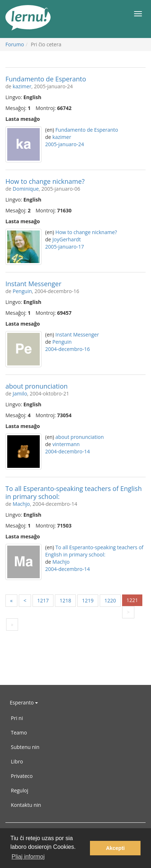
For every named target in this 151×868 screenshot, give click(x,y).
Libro (17, 761)
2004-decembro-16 (68, 349)
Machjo (21, 504)
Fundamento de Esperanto (46, 79)
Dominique (26, 189)
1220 (110, 600)
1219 (88, 600)
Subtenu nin (25, 747)
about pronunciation (36, 386)
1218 (65, 600)
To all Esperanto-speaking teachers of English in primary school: (74, 492)
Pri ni (17, 718)
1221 (132, 600)
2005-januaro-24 (64, 144)
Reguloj (20, 790)
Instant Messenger (33, 284)
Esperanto (24, 702)
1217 (43, 600)
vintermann (66, 444)
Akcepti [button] (115, 848)
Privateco (22, 776)
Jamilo (20, 393)
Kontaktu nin (26, 805)
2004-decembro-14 (68, 451)
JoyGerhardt (67, 239)
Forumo (15, 44)
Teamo (19, 732)
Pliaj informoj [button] (28, 857)
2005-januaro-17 (64, 247)
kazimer (22, 86)
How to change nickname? (45, 181)
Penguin (22, 291)
